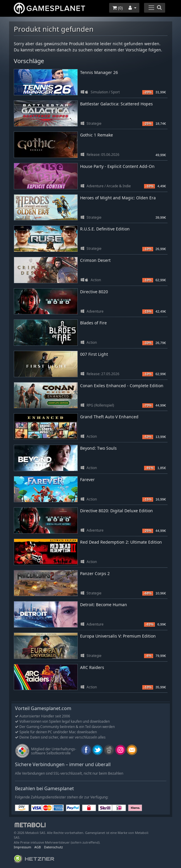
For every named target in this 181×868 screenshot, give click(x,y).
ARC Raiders (92, 667)
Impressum (22, 847)
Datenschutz (53, 847)
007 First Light (94, 354)
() (117, 8)
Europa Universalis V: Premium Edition (118, 636)
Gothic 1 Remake (97, 135)
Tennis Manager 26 (99, 72)
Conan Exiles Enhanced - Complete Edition (122, 386)
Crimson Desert (95, 260)
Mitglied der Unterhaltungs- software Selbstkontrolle (54, 751)
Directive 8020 (94, 292)
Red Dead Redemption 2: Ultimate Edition (121, 542)
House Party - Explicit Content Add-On (117, 166)
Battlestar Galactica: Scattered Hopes (116, 104)
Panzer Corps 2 (95, 573)
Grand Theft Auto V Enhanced (109, 417)
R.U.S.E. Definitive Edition (105, 229)
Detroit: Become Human (104, 605)
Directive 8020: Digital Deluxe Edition (116, 511)
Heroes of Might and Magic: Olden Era (118, 198)
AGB (38, 847)
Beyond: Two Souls (98, 448)
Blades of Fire (93, 323)
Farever (87, 479)
